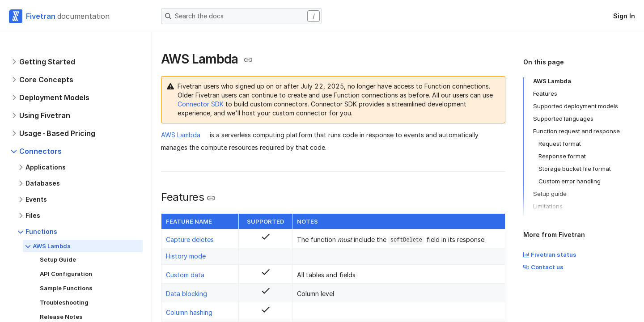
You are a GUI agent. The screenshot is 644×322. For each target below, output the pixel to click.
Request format (560, 144)
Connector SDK (201, 104)
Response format (562, 156)
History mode (186, 256)
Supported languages (563, 119)
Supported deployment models (576, 106)
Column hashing (189, 312)
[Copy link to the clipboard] (248, 60)
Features (545, 93)
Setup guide (550, 194)
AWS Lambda (181, 135)
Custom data (185, 275)
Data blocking (186, 294)
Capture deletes (190, 239)
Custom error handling (570, 181)
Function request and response (576, 131)
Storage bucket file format (575, 169)
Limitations (548, 206)
